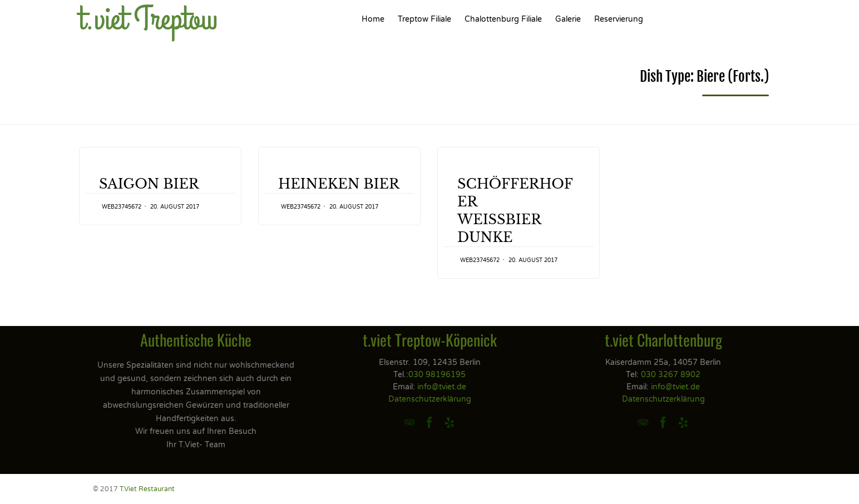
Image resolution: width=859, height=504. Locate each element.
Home (373, 19)
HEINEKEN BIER (339, 184)
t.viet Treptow (148, 19)
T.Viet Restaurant (147, 489)
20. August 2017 (175, 207)
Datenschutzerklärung (430, 399)
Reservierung (619, 19)
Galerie (568, 19)
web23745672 (122, 207)
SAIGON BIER (149, 184)
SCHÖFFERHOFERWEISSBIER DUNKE (515, 211)
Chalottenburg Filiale (503, 19)
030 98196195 (437, 375)
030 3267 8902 (671, 375)
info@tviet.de (442, 387)
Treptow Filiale (424, 19)
